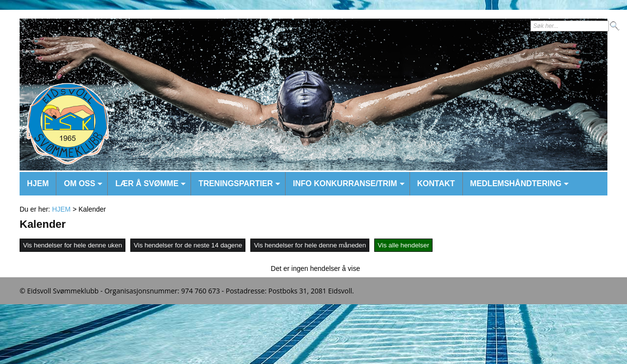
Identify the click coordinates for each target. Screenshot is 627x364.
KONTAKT (436, 183)
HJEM (38, 183)
